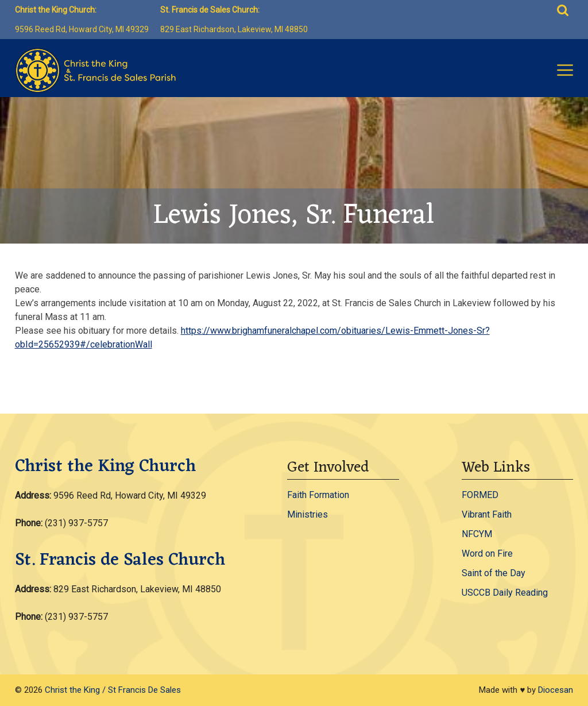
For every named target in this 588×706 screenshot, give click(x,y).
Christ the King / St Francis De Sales (113, 690)
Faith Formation (318, 495)
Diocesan (556, 690)
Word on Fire (487, 553)
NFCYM (477, 534)
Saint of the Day (494, 573)
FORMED (480, 495)
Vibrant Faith (487, 514)
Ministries (307, 514)
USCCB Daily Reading (505, 593)
